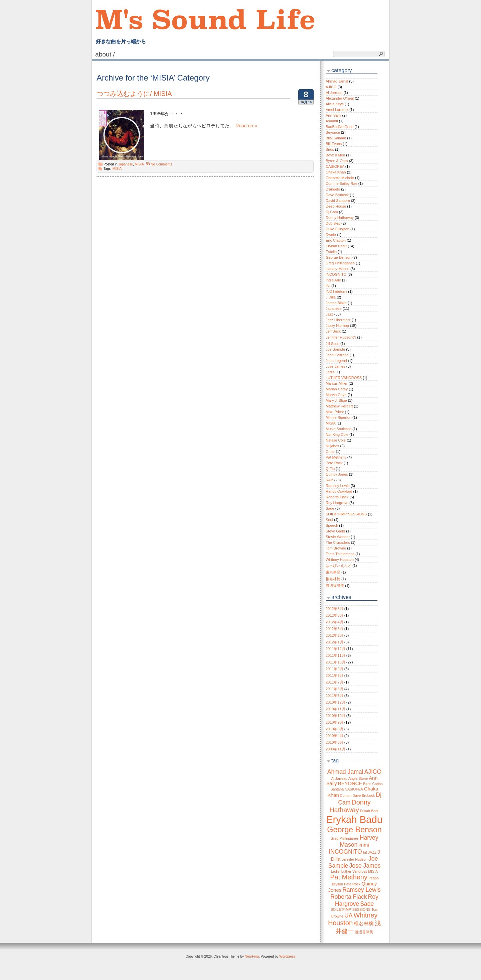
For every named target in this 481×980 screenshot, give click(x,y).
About (106, 54)
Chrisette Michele (340, 178)
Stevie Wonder (338, 537)
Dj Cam (332, 212)
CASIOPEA (335, 166)
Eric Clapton (336, 240)
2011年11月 (336, 655)
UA (348, 915)
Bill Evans (334, 144)
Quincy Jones (337, 474)
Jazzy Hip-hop (337, 326)
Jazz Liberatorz (338, 320)
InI (365, 852)
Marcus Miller (337, 383)
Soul (329, 520)
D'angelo (333, 189)
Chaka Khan (336, 172)
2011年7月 (335, 682)
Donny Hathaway (340, 218)
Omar (330, 452)
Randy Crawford (339, 491)
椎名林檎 (333, 579)
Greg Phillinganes (340, 263)
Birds (330, 149)
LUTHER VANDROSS (344, 378)
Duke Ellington (338, 229)
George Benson (339, 257)
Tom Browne (336, 548)
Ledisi (336, 871)
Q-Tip (330, 469)
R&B (330, 480)
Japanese (125, 164)
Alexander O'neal (340, 98)
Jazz (330, 314)
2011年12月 (336, 649)
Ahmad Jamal (337, 81)
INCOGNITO (336, 274)
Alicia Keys (335, 104)
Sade (330, 508)
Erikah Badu (370, 811)
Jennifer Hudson (354, 859)
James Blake (336, 303)
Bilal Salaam (336, 138)
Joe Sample (335, 349)
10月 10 (306, 102)
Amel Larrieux (337, 110)
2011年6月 (335, 689)
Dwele (331, 235)
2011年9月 (335, 669)
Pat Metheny (336, 457)
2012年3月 (335, 629)
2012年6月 (335, 615)
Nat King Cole (337, 435)
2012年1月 (335, 642)
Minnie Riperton (339, 417)
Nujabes (332, 446)
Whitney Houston (340, 560)
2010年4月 (335, 736)
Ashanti (332, 121)
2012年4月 (335, 622)
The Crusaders (338, 542)
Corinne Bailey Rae (342, 183)
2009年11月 (336, 749)
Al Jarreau (334, 93)
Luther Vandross (354, 871)
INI (328, 286)
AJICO (331, 87)
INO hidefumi (336, 291)
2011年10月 (336, 662)
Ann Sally (333, 115)
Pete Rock (334, 463)
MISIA (139, 164)
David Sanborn (338, 201)
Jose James (336, 366)
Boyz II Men (335, 155)
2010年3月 (335, 742)
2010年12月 (336, 702)
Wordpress (287, 956)
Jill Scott (333, 344)
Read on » (246, 126)
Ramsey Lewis (338, 486)
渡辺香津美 (335, 586)
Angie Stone (358, 778)
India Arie (333, 280)
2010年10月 (336, 716)
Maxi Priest (335, 412)
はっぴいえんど (339, 566)
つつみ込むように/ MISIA (134, 94)
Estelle (331, 252)
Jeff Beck (333, 331)
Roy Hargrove (337, 503)
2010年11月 (336, 709)
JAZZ (372, 852)
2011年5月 (335, 696)
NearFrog (252, 956)
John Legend (336, 361)
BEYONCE (350, 783)
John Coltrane (337, 355)
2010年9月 (335, 722)
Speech (332, 525)
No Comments (161, 164)
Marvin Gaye (336, 395)
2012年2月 (335, 635)
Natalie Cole (336, 440)
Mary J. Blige (336, 400)
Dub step (333, 223)
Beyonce (333, 132)
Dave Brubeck (337, 195)
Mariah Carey (337, 389)
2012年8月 (335, 609)
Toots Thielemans (340, 554)
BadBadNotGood (340, 127)
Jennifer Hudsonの (341, 337)
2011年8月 (335, 676)
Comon (346, 795)
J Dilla (331, 297)
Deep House (336, 206)
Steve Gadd (335, 531)
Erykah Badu (336, 246)
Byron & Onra (337, 161)
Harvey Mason (338, 269)
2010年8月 (335, 729)
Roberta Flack (337, 497)
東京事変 (333, 572)
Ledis (330, 372)
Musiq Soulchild (339, 429)
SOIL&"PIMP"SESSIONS (346, 514)
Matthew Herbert (339, 406)
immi (364, 845)
